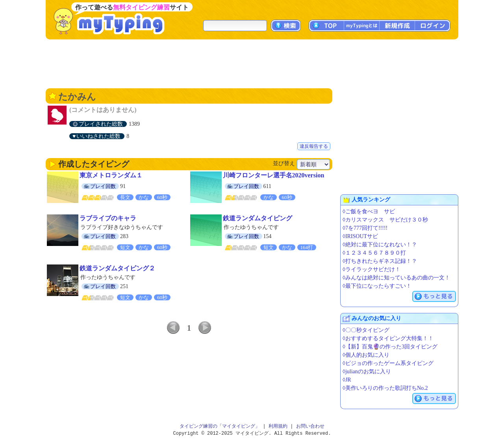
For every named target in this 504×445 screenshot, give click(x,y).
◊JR (347, 380)
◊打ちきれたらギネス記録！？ (380, 261)
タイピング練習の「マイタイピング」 (220, 426)
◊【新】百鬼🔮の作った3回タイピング (390, 347)
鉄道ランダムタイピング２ (117, 268)
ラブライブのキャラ (108, 218)
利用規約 (278, 426)
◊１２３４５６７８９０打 (374, 253)
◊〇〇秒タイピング (366, 330)
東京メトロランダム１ (111, 175)
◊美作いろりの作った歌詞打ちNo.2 (385, 388)
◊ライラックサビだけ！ (372, 269)
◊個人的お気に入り (366, 355)
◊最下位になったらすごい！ (377, 286)
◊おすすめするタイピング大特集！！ (388, 338)
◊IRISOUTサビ (360, 236)
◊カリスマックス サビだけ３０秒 (385, 220)
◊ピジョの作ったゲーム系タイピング (388, 363)
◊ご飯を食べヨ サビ (369, 211)
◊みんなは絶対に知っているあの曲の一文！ (396, 278)
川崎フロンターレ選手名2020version (274, 175)
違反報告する (314, 146)
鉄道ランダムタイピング (258, 218)
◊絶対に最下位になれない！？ (380, 245)
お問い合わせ (310, 426)
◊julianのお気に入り (367, 371)
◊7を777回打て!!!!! (365, 228)
